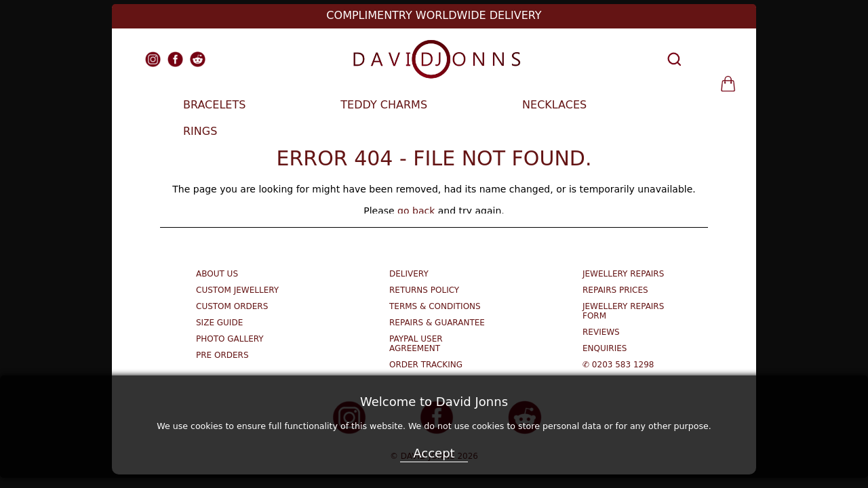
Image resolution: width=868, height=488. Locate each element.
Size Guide (219, 323)
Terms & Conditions (435, 306)
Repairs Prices (615, 290)
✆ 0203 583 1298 (618, 365)
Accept (434, 453)
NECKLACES (554, 105)
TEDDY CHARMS (384, 105)
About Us (217, 274)
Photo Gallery (230, 339)
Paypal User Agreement (416, 344)
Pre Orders (222, 355)
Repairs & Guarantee (437, 323)
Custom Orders (232, 306)
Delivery (409, 274)
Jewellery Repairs (623, 274)
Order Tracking (426, 365)
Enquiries (605, 348)
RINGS (200, 131)
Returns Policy (424, 290)
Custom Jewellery (237, 290)
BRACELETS (214, 105)
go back (416, 211)
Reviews (601, 332)
